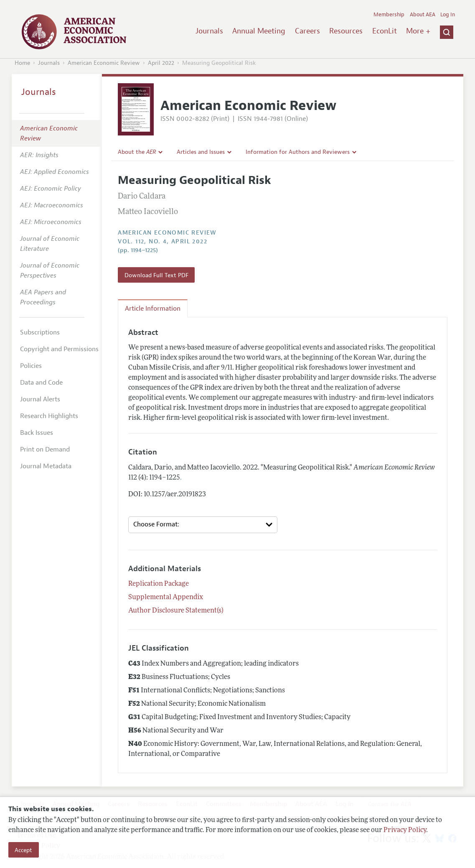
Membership (389, 15)
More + (418, 31)
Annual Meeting (259, 31)
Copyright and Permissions (59, 349)
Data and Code (41, 383)
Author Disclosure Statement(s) (176, 611)
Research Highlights (49, 416)
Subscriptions (40, 332)
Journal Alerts (40, 399)
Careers (307, 31)
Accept (23, 850)
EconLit (385, 31)
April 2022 (161, 63)
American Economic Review (104, 63)
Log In (448, 15)
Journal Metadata (46, 466)
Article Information (153, 309)
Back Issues (37, 433)
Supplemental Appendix (166, 597)
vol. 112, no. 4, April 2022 (163, 241)
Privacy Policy (405, 830)
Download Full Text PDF (156, 275)
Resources (346, 31)
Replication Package (159, 584)
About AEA (423, 15)
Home (22, 63)
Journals (209, 31)
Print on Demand (45, 449)
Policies (31, 366)
